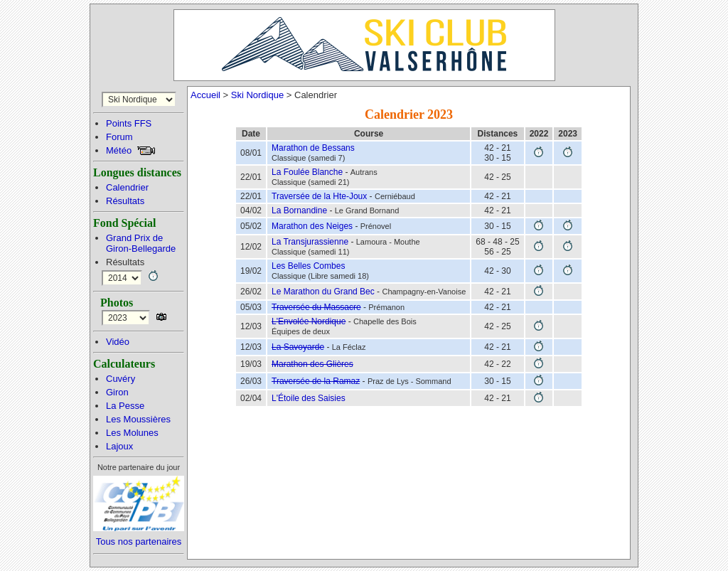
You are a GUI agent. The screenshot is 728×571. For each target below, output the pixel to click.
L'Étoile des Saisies (309, 398)
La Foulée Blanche (307, 172)
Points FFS (129, 123)
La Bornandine (299, 210)
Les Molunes (132, 433)
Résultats (125, 201)
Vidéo (118, 342)
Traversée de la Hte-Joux (319, 196)
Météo (119, 150)
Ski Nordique (257, 95)
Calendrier (127, 187)
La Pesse (125, 406)
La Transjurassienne (310, 242)
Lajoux (119, 446)
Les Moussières (138, 419)
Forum (119, 137)
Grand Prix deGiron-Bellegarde (141, 243)
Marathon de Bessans (313, 148)
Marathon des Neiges (312, 226)
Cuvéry (121, 379)
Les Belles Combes (308, 266)
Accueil (205, 95)
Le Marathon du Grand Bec (323, 292)
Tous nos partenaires (139, 541)
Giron (117, 392)
